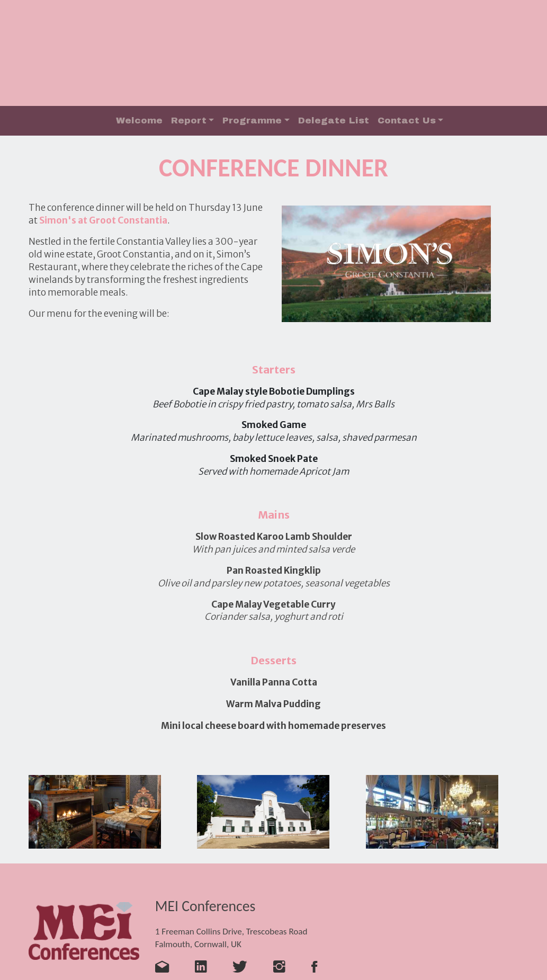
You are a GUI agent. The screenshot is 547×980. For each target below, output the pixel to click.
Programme (252, 121)
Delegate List (334, 121)
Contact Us (407, 121)
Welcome (139, 121)
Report (189, 121)
